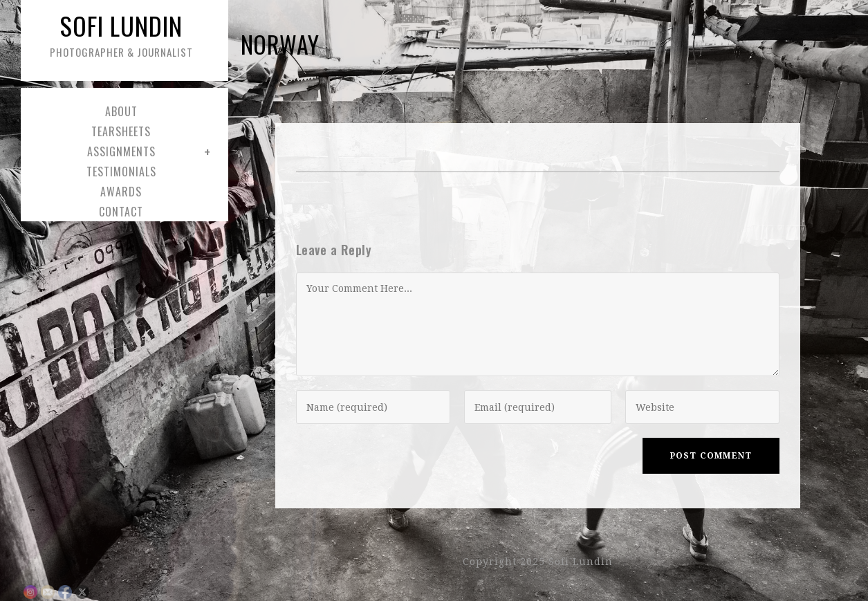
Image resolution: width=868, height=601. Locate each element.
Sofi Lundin (121, 34)
